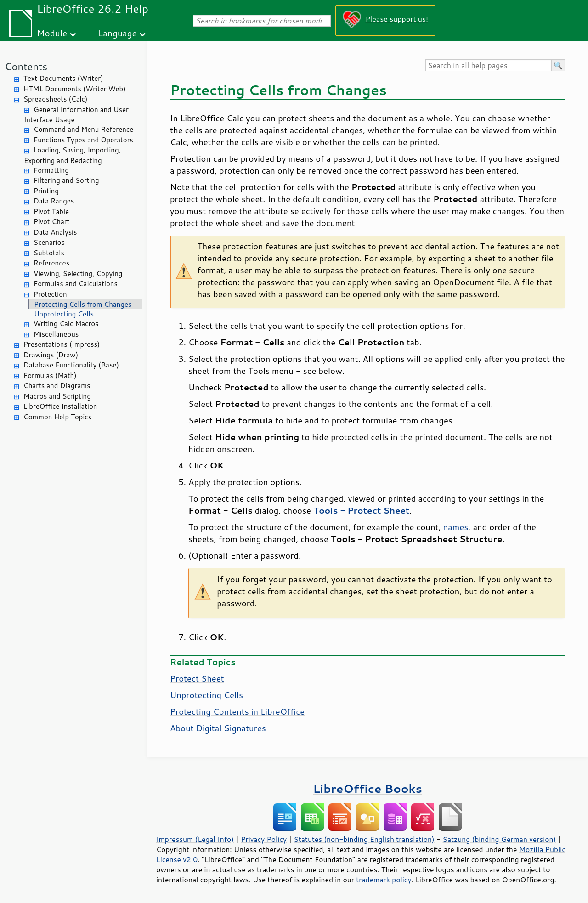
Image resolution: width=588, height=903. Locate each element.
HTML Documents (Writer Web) (75, 89)
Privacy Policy (264, 839)
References (51, 263)
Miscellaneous (56, 334)
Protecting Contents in (237, 711)
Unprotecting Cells (64, 314)
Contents (26, 66)
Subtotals (49, 253)
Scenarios (49, 242)
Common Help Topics (57, 417)
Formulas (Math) (50, 375)
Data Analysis (55, 232)
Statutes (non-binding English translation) (364, 839)
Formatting (51, 170)
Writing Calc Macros (66, 324)
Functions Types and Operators (83, 140)
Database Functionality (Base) (71, 365)
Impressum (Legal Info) (195, 839)
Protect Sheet (197, 678)
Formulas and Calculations (76, 284)
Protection (50, 294)
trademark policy (384, 880)
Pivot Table (51, 212)
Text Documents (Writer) (63, 78)
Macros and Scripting (57, 396)
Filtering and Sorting (66, 180)
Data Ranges (54, 201)
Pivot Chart (51, 222)
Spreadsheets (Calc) (55, 99)
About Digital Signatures (218, 728)
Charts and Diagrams (57, 386)
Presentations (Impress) (62, 344)
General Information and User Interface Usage (76, 115)
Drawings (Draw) (51, 355)
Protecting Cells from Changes (83, 304)
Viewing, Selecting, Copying (78, 274)
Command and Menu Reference (83, 129)
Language (118, 33)
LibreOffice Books (367, 788)
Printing (46, 191)
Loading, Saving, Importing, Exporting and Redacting (72, 155)
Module (52, 33)
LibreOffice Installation (60, 406)
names (456, 527)
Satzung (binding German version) (500, 839)
